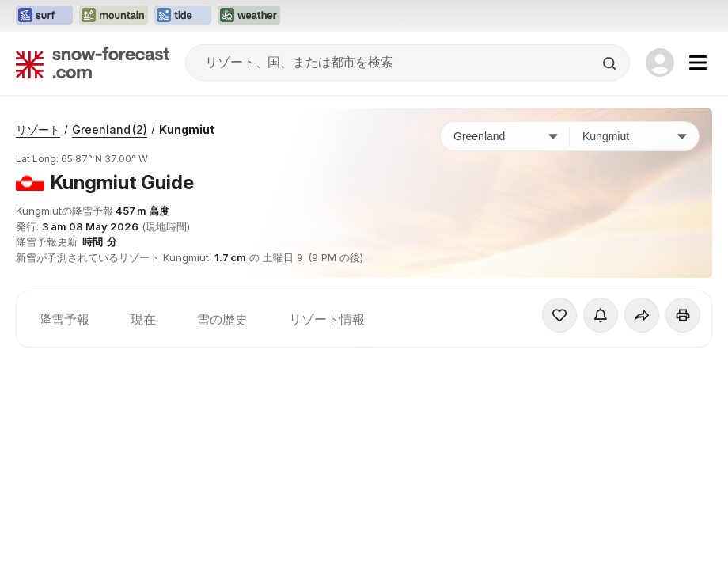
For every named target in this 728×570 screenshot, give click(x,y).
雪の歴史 (222, 319)
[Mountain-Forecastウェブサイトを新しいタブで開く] (114, 16)
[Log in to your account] (660, 63)
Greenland (110, 129)
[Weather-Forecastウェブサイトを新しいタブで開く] (249, 16)
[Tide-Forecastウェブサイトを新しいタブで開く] (183, 16)
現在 (143, 319)
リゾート (38, 129)
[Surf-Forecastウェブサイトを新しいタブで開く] (44, 16)
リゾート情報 (327, 319)
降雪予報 (64, 319)
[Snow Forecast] (93, 63)
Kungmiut (187, 129)
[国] (505, 136)
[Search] (611, 63)
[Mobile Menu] (698, 63)
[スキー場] (634, 136)
